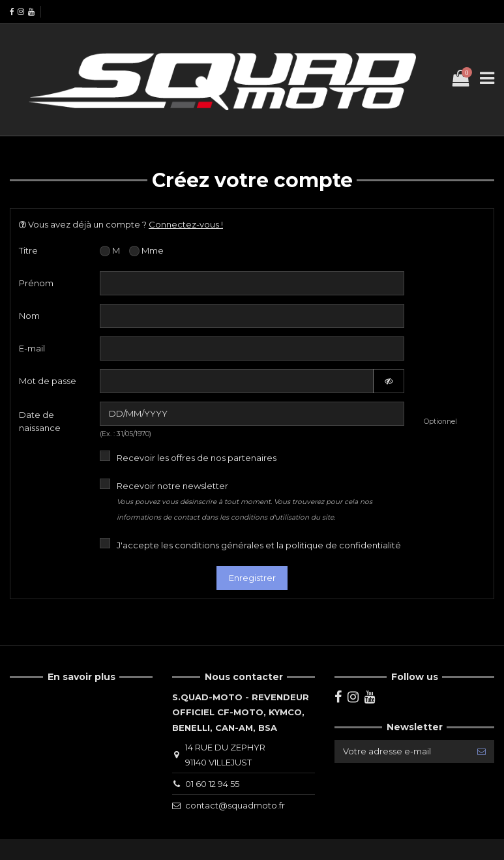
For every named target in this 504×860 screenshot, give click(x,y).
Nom (29, 316)
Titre (28, 250)
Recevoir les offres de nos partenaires (197, 458)
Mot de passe (48, 381)
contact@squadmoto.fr (235, 805)
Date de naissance (40, 421)
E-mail (32, 348)
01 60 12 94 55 (212, 784)
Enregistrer (252, 578)
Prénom (36, 283)
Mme (146, 251)
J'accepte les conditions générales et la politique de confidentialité (259, 545)
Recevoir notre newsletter (245, 501)
